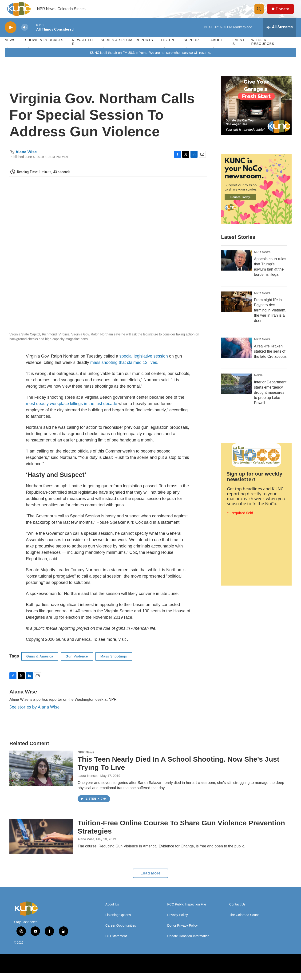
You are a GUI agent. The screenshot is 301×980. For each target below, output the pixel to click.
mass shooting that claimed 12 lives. (124, 370)
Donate (284, 12)
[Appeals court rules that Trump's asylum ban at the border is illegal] (236, 267)
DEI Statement (116, 943)
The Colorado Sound (244, 922)
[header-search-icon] (261, 12)
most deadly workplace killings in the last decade (71, 411)
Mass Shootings (114, 663)
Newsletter (83, 49)
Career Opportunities (121, 933)
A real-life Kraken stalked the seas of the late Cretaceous (270, 358)
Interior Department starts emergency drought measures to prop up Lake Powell (270, 399)
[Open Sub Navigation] (8, 55)
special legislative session (144, 363)
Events (239, 49)
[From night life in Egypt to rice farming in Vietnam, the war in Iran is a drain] (236, 308)
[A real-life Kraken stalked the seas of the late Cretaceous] (236, 355)
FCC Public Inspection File (187, 911)
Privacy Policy (177, 922)
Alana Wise (26, 159)
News (258, 382)
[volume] (25, 34)
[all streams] (279, 34)
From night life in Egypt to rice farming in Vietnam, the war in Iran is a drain (270, 317)
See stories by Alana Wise (34, 714)
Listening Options (118, 922)
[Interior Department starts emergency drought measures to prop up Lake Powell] (236, 391)
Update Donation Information (188, 943)
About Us (112, 911)
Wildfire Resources (263, 49)
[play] (11, 34)
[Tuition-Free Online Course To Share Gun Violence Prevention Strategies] (41, 843)
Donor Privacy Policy (182, 933)
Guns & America (40, 663)
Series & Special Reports (127, 47)
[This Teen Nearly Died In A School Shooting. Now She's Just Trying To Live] (41, 775)
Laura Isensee (88, 783)
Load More (150, 880)
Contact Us (237, 911)
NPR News (262, 259)
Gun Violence (77, 663)
